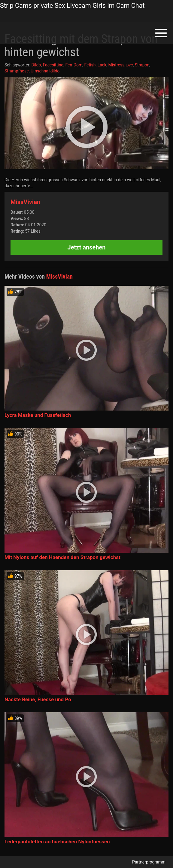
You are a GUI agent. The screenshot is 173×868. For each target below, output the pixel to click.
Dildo (36, 65)
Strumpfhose (17, 71)
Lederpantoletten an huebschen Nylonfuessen (57, 842)
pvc (130, 65)
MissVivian (25, 202)
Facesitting (53, 65)
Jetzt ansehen (87, 247)
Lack (102, 65)
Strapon (142, 65)
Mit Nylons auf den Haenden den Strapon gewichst (62, 557)
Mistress (116, 65)
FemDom (74, 65)
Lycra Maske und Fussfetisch (38, 415)
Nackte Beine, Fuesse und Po (38, 699)
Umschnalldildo (45, 71)
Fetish (90, 65)
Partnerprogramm (149, 862)
